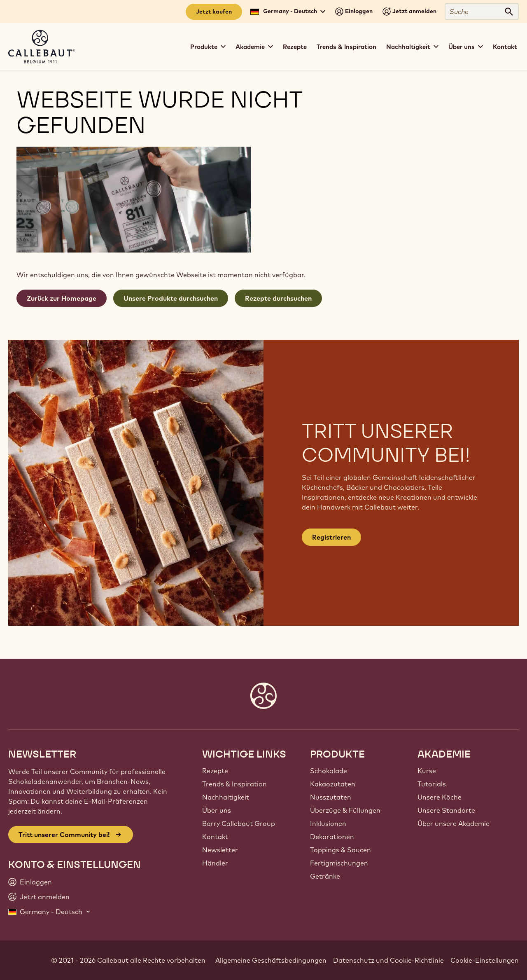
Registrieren (331, 537)
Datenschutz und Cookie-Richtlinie (388, 960)
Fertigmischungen (339, 863)
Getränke (325, 876)
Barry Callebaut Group (239, 823)
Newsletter (220, 850)
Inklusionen (328, 823)
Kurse (427, 771)
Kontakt (505, 47)
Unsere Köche (440, 797)
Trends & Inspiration (346, 47)
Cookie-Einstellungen (485, 960)
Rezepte (295, 47)
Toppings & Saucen (340, 850)
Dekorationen (332, 837)
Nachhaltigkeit (226, 797)
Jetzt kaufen (214, 12)
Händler (215, 863)
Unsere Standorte (446, 810)
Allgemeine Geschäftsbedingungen (271, 960)
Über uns (217, 810)
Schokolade (329, 771)
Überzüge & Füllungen (345, 810)
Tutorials (432, 784)
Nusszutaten (331, 797)
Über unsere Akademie (454, 823)
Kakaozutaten (333, 784)
